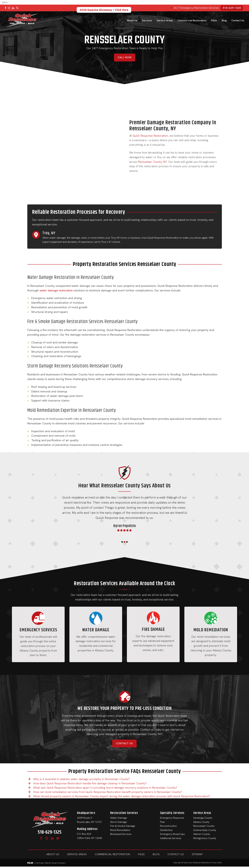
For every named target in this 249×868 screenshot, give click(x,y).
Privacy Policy (216, 863)
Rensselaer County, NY (153, 168)
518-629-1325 (232, 8)
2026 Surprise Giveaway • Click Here (104, 10)
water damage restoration (56, 290)
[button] (122, 542)
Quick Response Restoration (150, 141)
